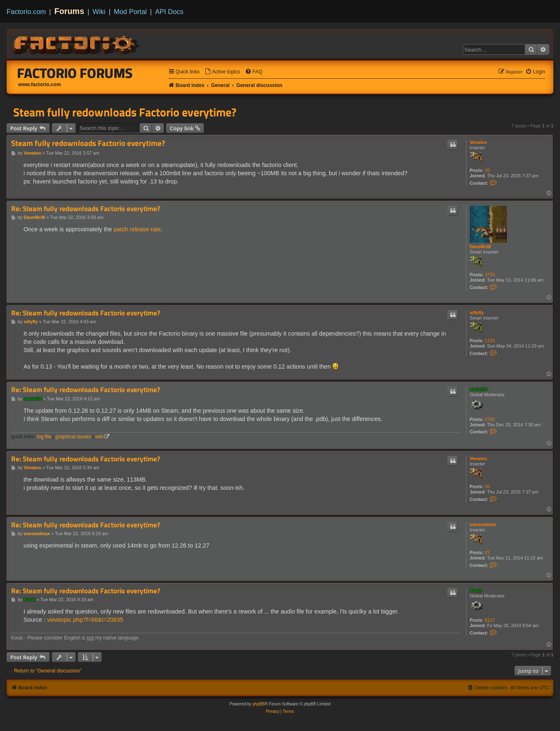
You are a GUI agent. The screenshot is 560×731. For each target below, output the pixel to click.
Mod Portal (130, 12)
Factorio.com (26, 12)
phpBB (259, 704)
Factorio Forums (75, 73)
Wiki (99, 12)
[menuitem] (222, 72)
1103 (490, 341)
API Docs (169, 12)
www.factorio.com (40, 85)
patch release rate (137, 229)
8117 (490, 620)
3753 (490, 275)
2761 (490, 419)
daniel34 (479, 389)
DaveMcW (480, 247)
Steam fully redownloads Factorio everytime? (125, 112)
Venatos (478, 142)
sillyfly (477, 313)
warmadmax (483, 524)
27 (487, 552)
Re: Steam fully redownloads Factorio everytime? (86, 209)
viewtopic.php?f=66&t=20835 (85, 620)
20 (487, 170)
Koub (475, 590)
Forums (69, 11)
